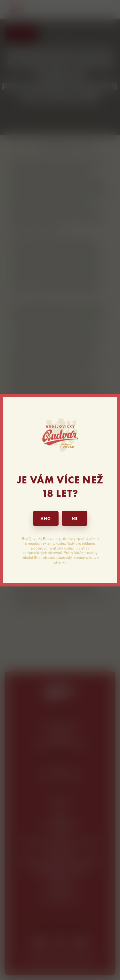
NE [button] (75, 518)
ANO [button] (46, 518)
